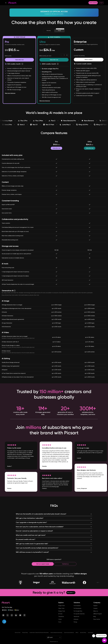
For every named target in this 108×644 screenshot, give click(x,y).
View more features (10, 94)
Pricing (75, 624)
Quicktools (76, 619)
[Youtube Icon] (20, 618)
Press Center (97, 622)
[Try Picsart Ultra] (54, 60)
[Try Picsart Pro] (19, 60)
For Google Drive (78, 613)
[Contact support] (43, 566)
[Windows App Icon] (17, 613)
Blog (95, 619)
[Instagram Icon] (12, 618)
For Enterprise (77, 608)
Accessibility (91, 635)
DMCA (77, 635)
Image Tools (62, 608)
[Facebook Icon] (3, 618)
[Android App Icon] (11, 613)
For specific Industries (79, 616)
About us (96, 613)
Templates (61, 619)
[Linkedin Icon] (16, 618)
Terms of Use (18, 635)
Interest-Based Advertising (56, 635)
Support (95, 608)
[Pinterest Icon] (24, 618)
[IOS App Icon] (4, 613)
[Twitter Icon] (8, 618)
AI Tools (60, 616)
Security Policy (83, 635)
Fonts (60, 624)
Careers (95, 611)
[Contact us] (65, 566)
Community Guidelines (69, 635)
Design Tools (62, 613)
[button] (18, 3)
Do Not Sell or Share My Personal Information (39, 635)
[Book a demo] (89, 60)
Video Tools (61, 611)
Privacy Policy (25, 635)
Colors (60, 622)
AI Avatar (76, 622)
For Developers (78, 611)
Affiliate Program (98, 616)
